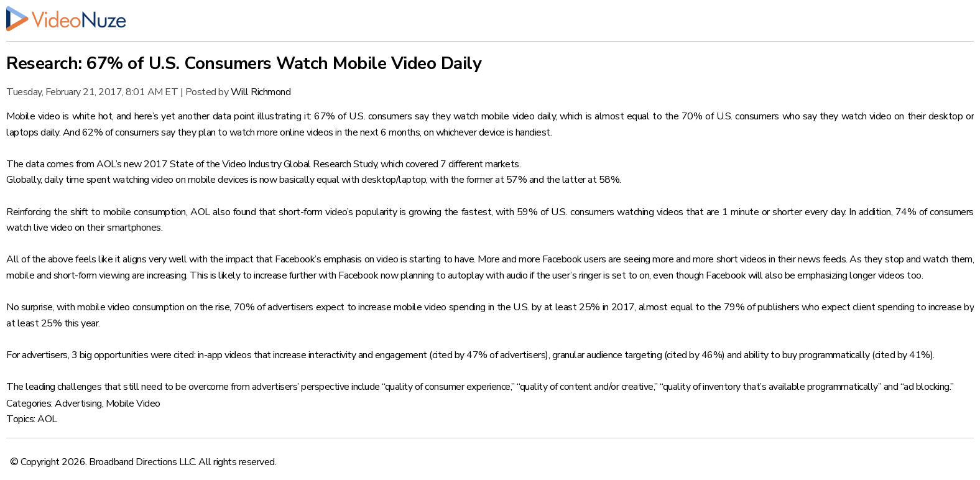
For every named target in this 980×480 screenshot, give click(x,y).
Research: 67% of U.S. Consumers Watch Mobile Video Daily (244, 63)
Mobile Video (133, 404)
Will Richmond (261, 92)
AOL (47, 419)
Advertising (78, 404)
